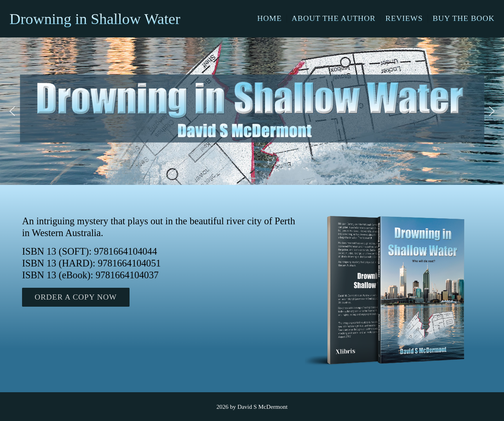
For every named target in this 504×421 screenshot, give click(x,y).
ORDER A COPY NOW (76, 297)
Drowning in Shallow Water (95, 19)
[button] (12, 111)
